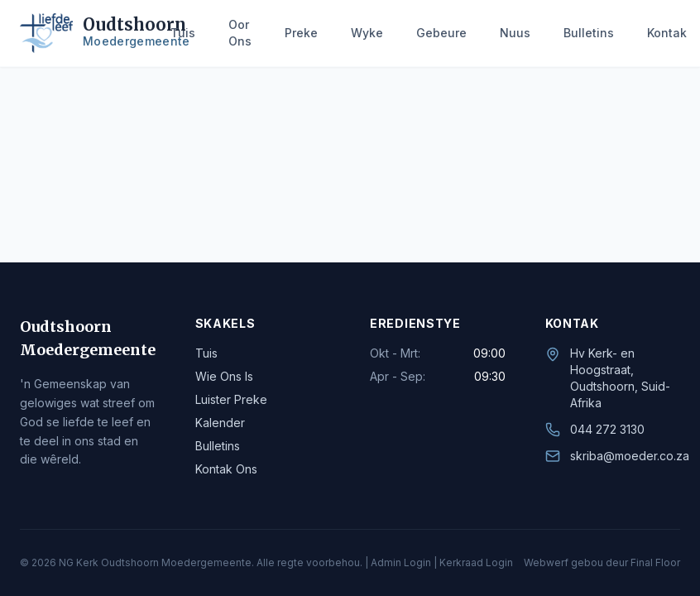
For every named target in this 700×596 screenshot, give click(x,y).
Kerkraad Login (476, 562)
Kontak (667, 33)
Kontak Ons (226, 469)
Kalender (220, 423)
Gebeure (441, 33)
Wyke (367, 33)
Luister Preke (231, 399)
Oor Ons (240, 33)
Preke (301, 33)
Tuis (183, 33)
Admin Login (401, 562)
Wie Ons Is (224, 376)
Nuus (515, 33)
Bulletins (589, 33)
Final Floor (655, 562)
